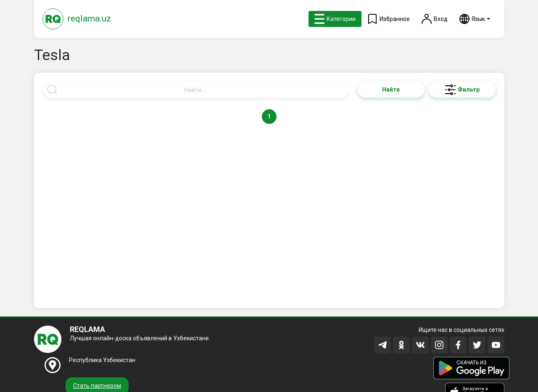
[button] (475, 19)
